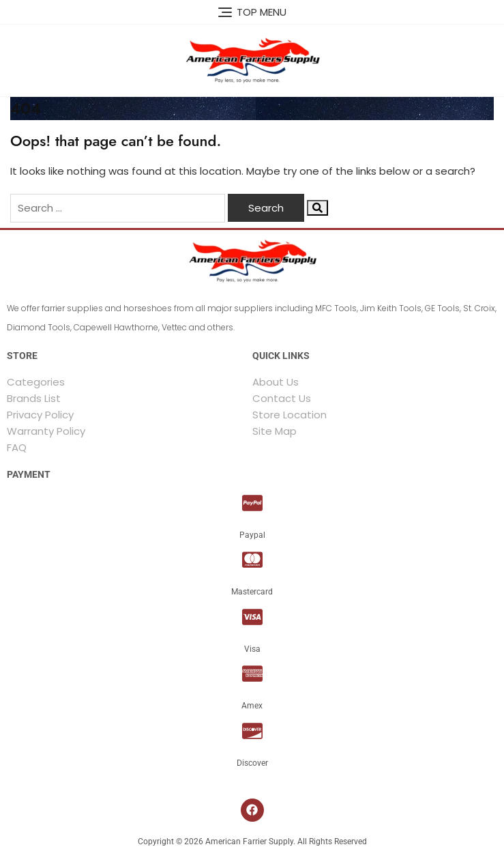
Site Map (275, 431)
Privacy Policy (40, 415)
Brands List (34, 398)
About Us (276, 382)
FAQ (17, 447)
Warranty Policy (46, 431)
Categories (36, 382)
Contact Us (282, 398)
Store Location (290, 415)
